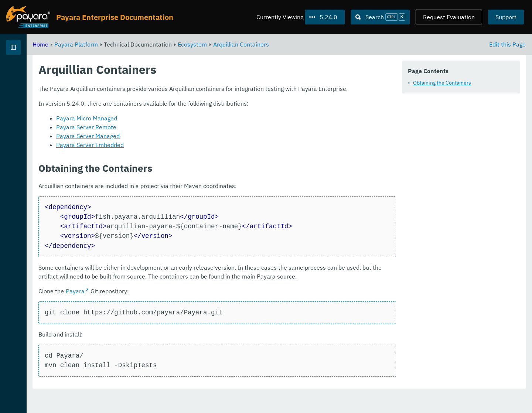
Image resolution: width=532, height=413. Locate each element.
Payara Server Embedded (182, 154)
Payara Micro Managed (179, 127)
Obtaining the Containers (442, 83)
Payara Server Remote (178, 136)
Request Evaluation (449, 17)
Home (132, 44)
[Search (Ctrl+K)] (380, 17)
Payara (167, 310)
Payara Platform (168, 44)
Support (506, 17)
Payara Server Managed (180, 145)
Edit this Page (507, 44)
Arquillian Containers (333, 44)
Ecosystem (284, 44)
